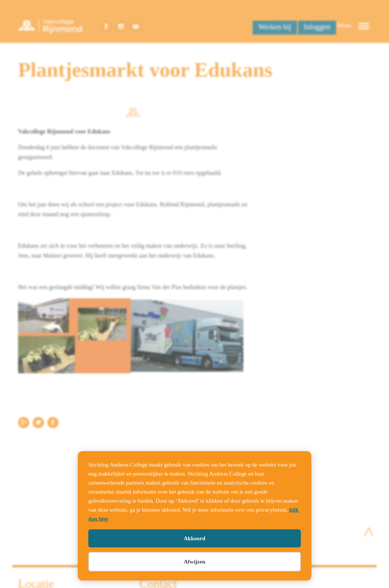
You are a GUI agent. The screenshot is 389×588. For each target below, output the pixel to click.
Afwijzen (194, 562)
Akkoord (194, 538)
